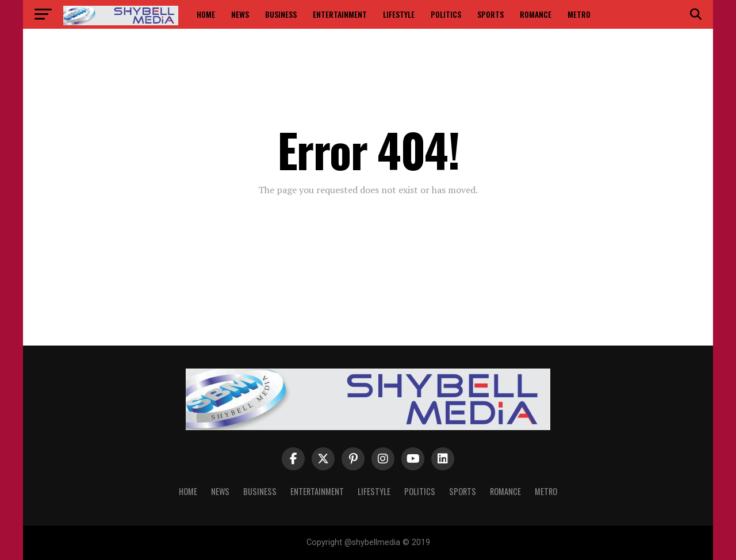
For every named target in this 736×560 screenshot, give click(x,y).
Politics (446, 14)
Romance (536, 14)
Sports (490, 14)
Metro (579, 14)
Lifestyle (399, 14)
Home (206, 14)
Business (281, 14)
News (240, 14)
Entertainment (340, 14)
